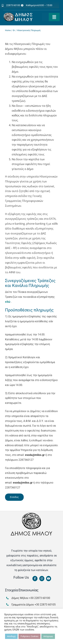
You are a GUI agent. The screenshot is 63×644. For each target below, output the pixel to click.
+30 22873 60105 (45, 605)
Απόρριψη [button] (48, 636)
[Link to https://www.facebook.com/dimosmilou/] (35, 579)
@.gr (35, 455)
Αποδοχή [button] (11, 636)
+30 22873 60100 (40, 598)
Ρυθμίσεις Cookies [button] (29, 636)
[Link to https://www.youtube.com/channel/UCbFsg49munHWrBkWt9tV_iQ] (49, 579)
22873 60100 (13, 5)
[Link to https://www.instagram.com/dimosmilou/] (42, 579)
